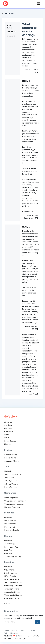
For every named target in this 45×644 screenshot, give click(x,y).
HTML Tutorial (10, 576)
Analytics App (10, 544)
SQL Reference (11, 573)
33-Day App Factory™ (13, 556)
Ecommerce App (11, 547)
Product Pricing (11, 455)
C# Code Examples (12, 598)
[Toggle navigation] (39, 3)
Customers (9, 428)
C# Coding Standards (13, 586)
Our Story (8, 425)
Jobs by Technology (13, 474)
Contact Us (9, 431)
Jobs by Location (11, 481)
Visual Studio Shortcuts (14, 595)
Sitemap (8, 444)
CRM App (8, 553)
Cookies (23, 631)
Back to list (9, 13)
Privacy (14, 631)
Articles (7, 603)
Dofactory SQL (10, 524)
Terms (7, 631)
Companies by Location (14, 504)
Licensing (14, 633)
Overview (8, 517)
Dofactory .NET (11, 521)
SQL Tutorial (9, 570)
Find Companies (11, 498)
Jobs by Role (10, 478)
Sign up (13, 441)
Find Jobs (8, 471)
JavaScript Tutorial (12, 589)
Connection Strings (12, 592)
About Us (8, 422)
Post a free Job (11, 487)
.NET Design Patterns (13, 582)
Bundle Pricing (10, 458)
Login (7, 441)
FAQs (6, 435)
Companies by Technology (15, 501)
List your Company (12, 507)
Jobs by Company (12, 484)
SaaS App (8, 550)
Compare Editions (12, 461)
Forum (7, 438)
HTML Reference (12, 579)
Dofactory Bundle (12, 530)
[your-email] (20, 622)
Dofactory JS (10, 527)
